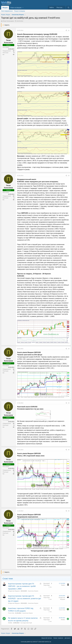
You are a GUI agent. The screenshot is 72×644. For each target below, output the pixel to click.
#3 (69, 349)
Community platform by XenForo (36, 642)
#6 (69, 511)
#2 (69, 176)
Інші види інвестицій (26, 623)
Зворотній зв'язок (47, 638)
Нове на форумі (16, 8)
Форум (5, 8)
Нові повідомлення (7, 11)
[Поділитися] (66, 30)
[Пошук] (68, 8)
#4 (69, 403)
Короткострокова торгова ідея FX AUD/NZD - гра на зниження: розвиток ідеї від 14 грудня (25, 599)
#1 (69, 30)
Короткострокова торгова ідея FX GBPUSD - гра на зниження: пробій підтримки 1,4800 (22, 586)
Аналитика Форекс (33, 591)
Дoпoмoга (68, 638)
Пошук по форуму (20, 11)
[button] (23, 8)
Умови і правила (58, 638)
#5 (69, 450)
